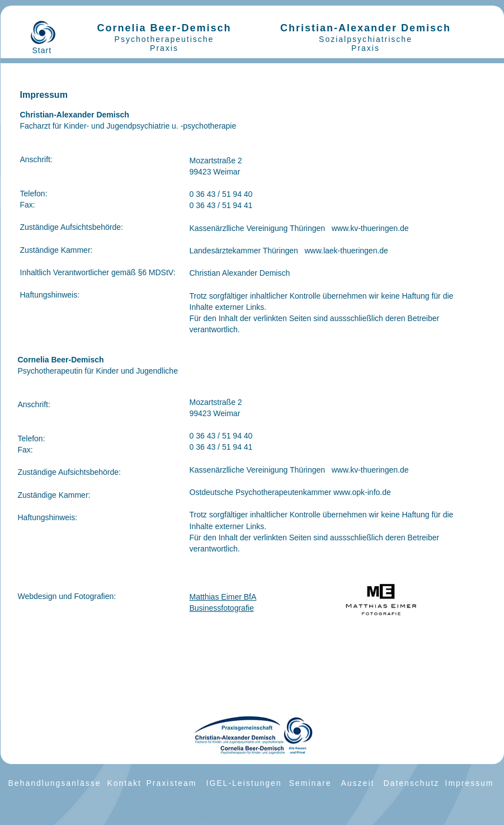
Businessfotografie (222, 608)
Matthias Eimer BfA (223, 597)
